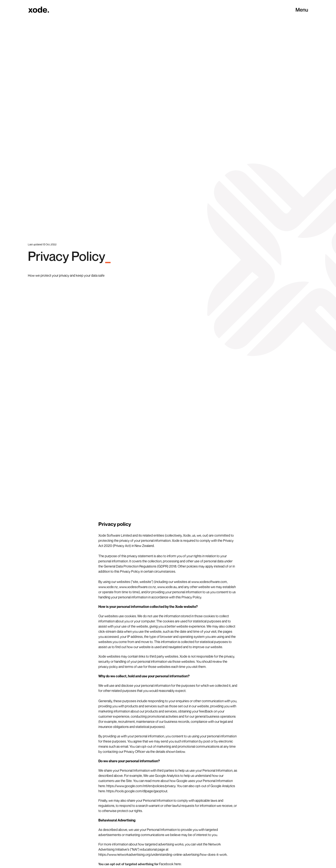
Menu (302, 10)
